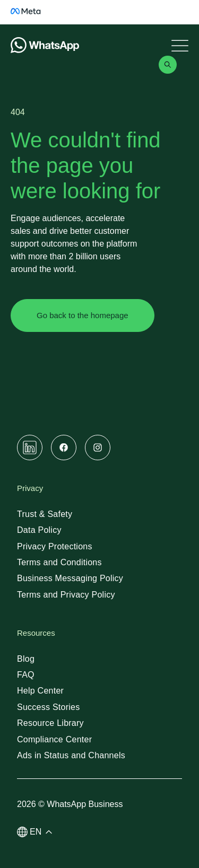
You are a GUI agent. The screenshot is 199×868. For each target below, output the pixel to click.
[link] (32, 17)
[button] (37, 832)
